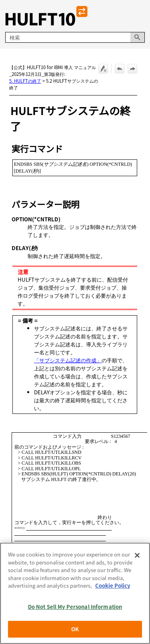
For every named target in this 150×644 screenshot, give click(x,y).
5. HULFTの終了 (25, 81)
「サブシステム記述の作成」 (68, 360)
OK (75, 629)
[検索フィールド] (75, 37)
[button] (138, 37)
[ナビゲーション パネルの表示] (140, 16)
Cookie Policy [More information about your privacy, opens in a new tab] (113, 585)
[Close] (137, 555)
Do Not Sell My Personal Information (75, 607)
